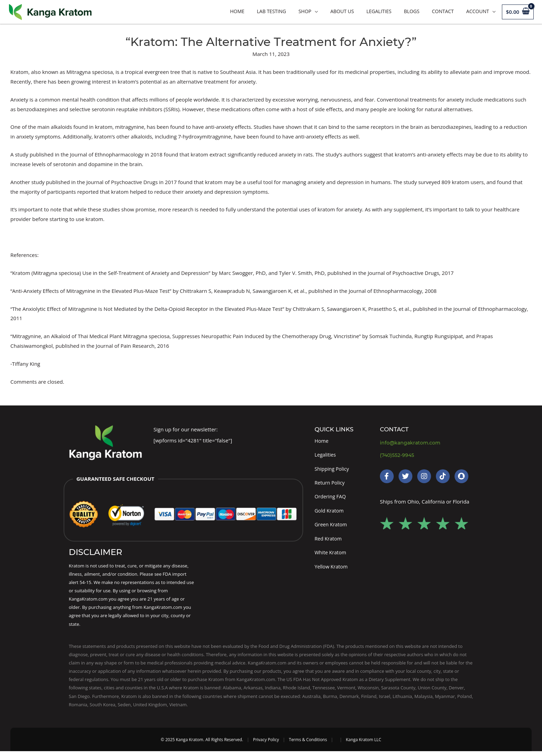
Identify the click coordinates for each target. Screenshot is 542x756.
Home (237, 11)
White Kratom (331, 557)
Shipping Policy (333, 470)
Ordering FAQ (331, 499)
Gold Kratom (330, 513)
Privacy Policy (266, 744)
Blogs (412, 11)
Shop (305, 11)
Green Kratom (332, 528)
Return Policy (330, 484)
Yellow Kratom (332, 571)
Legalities (379, 11)
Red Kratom (329, 542)
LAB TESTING (271, 11)
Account (478, 11)
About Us (342, 11)
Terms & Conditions (308, 744)
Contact (443, 11)
